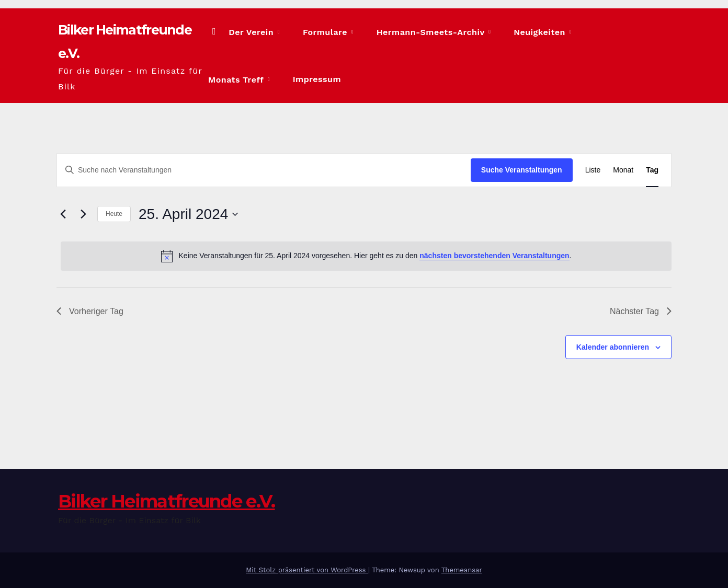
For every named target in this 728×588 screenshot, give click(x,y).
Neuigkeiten (515, 32)
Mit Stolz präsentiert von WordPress (307, 570)
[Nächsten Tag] (83, 214)
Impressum (249, 79)
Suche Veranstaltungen (522, 170)
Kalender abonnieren (613, 347)
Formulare (329, 32)
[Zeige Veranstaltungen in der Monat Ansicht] (623, 170)
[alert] (366, 256)
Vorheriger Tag (90, 311)
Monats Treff (583, 32)
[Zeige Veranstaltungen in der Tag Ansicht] (652, 170)
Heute (114, 214)
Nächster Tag (641, 311)
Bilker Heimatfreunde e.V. (137, 41)
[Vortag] (63, 214)
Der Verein (270, 32)
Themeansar (462, 570)
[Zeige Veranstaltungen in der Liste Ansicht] (593, 170)
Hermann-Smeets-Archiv (420, 32)
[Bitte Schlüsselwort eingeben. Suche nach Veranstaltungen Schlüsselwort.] (264, 170)
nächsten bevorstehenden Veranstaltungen (494, 256)
